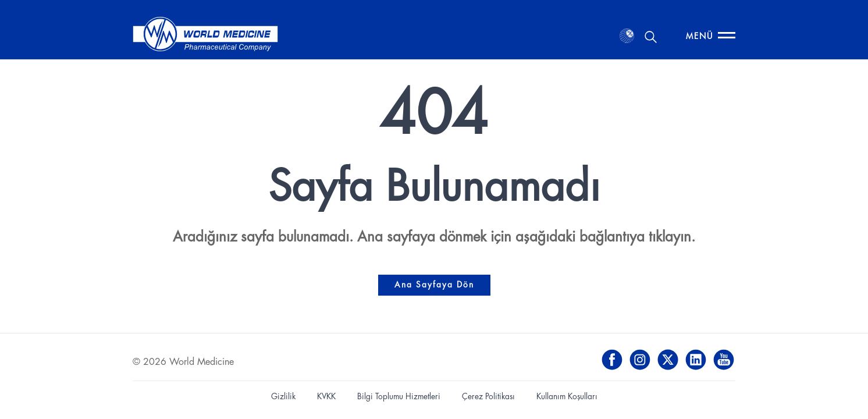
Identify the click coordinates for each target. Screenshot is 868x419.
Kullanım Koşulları (567, 397)
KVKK (326, 397)
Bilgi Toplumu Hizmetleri (399, 397)
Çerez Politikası (488, 397)
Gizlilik (283, 397)
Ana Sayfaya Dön (434, 285)
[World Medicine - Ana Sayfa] (205, 36)
